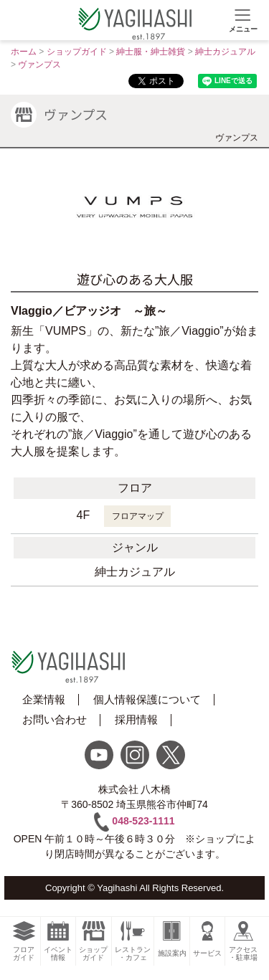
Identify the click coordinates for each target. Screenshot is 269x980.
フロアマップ (138, 516)
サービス (208, 939)
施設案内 (172, 939)
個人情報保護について (147, 699)
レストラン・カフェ (133, 941)
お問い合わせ (55, 719)
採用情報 (136, 719)
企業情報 (44, 699)
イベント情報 (58, 941)
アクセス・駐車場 (243, 941)
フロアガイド (24, 941)
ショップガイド (94, 941)
